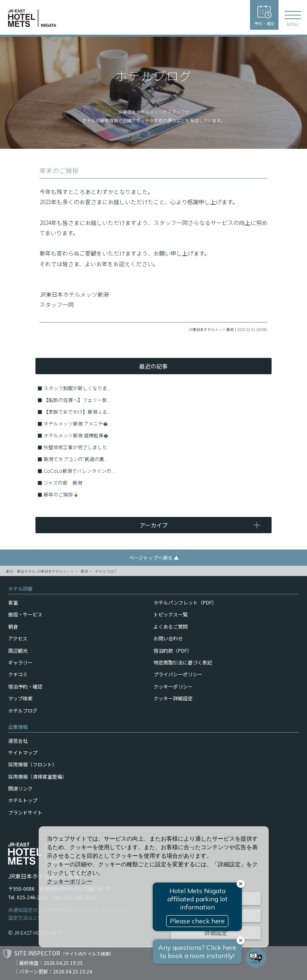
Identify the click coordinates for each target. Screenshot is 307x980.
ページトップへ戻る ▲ (154, 557)
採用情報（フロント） (33, 764)
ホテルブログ (106, 571)
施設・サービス (25, 614)
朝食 (13, 626)
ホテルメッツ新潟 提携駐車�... (78, 435)
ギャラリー (20, 662)
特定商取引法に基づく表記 (183, 662)
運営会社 (18, 741)
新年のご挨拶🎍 (61, 494)
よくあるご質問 (171, 626)
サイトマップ (23, 752)
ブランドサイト (25, 812)
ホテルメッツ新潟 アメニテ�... (78, 423)
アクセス (18, 638)
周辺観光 (18, 650)
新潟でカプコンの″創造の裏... (76, 459)
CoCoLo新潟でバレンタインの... (79, 471)
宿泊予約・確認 (25, 686)
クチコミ (18, 674)
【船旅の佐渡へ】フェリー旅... (77, 400)
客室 (13, 602)
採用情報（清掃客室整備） (37, 776)
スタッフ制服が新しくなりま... (77, 388)
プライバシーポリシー (178, 674)
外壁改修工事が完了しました (75, 447)
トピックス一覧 (171, 614)
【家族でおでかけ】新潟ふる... (77, 412)
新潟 (84, 571)
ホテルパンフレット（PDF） (185, 602)
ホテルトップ (23, 800)
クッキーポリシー (173, 686)
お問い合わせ (168, 638)
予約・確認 (264, 16)
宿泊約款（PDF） (173, 650)
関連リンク (20, 788)
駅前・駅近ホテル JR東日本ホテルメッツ (40, 571)
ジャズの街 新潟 (63, 482)
